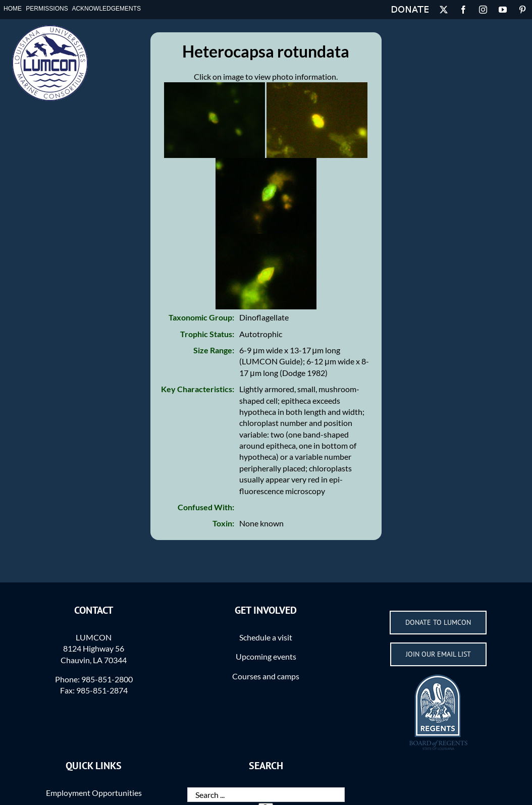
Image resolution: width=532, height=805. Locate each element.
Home (13, 9)
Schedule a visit (266, 637)
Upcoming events (266, 656)
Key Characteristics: (198, 389)
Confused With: (206, 507)
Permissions (47, 9)
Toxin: (223, 523)
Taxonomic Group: (201, 317)
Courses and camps (266, 676)
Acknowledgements (106, 9)
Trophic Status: (207, 334)
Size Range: (214, 350)
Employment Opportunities (94, 793)
